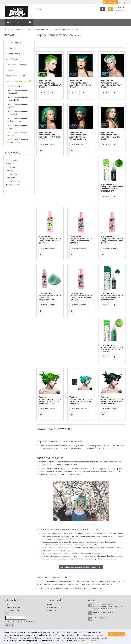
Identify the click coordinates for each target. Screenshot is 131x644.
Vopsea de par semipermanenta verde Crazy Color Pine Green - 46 (81, 296)
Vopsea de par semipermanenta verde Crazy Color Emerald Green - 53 (81, 240)
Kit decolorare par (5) (16, 86)
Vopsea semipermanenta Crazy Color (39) (18, 99)
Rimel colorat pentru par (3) (17, 65)
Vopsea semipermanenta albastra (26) (18, 91)
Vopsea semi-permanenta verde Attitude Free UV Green (50, 135)
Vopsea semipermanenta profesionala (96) (18, 120)
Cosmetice (19, 29)
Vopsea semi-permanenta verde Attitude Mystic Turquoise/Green (78, 136)
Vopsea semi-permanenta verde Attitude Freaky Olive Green (111, 136)
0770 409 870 (101, 618)
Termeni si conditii (55, 607)
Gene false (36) (12, 59)
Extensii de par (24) (13, 43)
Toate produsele (13, 160)
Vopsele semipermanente (38, 29)
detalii (44, 92)
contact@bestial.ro (105, 613)
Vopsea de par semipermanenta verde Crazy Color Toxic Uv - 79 (50, 240)
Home (9, 604)
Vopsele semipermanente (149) (18, 81)
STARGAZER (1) (16, 181)
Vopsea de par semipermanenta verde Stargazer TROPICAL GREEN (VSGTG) (112, 296)
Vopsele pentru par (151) (16, 76)
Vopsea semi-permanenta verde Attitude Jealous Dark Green (80, 84)
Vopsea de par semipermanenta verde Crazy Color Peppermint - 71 (50, 296)
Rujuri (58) (10, 70)
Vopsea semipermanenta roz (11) (18, 127)
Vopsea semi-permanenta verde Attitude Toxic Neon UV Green (50, 84)
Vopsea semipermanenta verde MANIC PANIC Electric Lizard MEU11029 (50, 400)
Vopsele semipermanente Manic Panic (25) (18, 141)
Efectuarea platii (13, 610)
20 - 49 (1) (14, 174)
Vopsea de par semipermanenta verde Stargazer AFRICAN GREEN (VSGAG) (112, 188)
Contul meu (53, 610)
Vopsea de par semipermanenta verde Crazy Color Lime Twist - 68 (112, 240)
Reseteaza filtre (13, 185)
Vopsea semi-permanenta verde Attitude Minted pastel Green (112, 84)
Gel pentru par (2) (13, 54)
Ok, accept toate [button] (117, 634)
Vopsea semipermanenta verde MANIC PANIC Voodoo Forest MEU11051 (112, 400)
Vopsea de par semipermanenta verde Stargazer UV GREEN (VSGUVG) (112, 348)
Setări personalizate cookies (88, 641)
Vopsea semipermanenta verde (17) (18, 134)
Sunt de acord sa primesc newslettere (21, 621)
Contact (51, 604)
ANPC (9, 613)
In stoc (13, 167)
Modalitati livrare (13, 607)
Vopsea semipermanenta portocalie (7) (18, 113)
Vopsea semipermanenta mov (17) (18, 106)
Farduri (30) (10, 48)
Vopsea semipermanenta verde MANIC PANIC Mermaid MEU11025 (81, 400)
